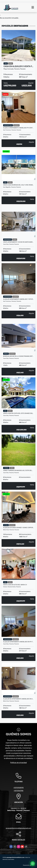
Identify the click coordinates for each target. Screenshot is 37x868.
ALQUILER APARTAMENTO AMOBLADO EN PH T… (18, 642)
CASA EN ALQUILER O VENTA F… (18, 66)
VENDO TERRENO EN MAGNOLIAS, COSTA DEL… (18, 470)
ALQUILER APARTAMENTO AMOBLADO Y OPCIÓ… (18, 299)
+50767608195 (18, 788)
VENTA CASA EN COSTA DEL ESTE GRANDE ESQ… (18, 413)
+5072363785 (19, 791)
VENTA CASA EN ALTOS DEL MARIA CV (15, 585)
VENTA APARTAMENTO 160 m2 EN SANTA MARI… (18, 242)
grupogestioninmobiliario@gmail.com (18, 828)
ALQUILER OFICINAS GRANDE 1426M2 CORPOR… (18, 528)
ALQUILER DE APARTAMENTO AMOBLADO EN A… (18, 699)
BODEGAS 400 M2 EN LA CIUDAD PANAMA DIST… (18, 356)
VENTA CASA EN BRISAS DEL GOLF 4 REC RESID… (18, 185)
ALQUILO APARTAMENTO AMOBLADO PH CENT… (18, 128)
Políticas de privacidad (18, 763)
